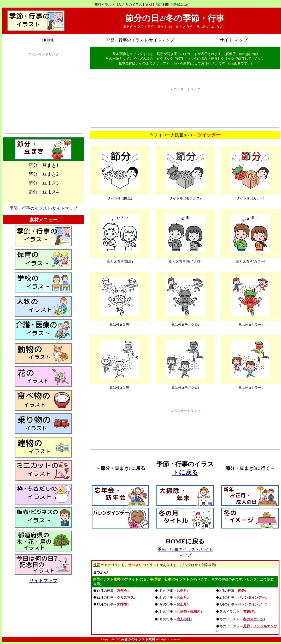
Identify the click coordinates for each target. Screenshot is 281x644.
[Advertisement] (43, 96)
